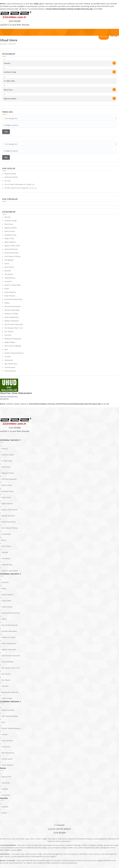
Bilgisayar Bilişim (60, 98)
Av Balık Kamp (9, 81)
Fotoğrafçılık (9, 260)
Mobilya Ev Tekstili (11, 313)
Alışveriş (60, 63)
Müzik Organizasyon (12, 317)
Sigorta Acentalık (8, 710)
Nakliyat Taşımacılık (12, 321)
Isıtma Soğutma (10, 292)
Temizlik (7, 356)
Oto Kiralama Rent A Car (14, 328)
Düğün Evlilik (9, 238)
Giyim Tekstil (9, 267)
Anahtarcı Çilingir (60, 72)
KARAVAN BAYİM (11, 177)
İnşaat (7, 288)
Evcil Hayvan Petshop (13, 256)
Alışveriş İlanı (6, 776)
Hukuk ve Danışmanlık (12, 285)
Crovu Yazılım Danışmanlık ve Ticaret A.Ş (19, 184)
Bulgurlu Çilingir (10, 173)
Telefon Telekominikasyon (14, 353)
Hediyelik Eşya (10, 278)
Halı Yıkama (9, 274)
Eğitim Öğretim (10, 242)
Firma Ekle (104, 36)
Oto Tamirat (9, 331)
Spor (6, 349)
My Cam (7, 181)
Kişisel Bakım (6, 600)
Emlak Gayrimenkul (11, 253)
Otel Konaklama (7, 661)
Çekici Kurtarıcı (10, 231)
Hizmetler (8, 281)
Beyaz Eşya (60, 89)
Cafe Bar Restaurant (9, 479)
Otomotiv (8, 335)
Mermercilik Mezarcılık (12, 306)
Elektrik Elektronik (11, 249)
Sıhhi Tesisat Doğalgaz (13, 346)
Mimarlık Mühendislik (12, 310)
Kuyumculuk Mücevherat (13, 299)
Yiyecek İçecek (10, 367)
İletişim (4, 813)
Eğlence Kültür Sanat (12, 245)
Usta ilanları (6, 795)
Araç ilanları (6, 783)
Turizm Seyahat (7, 740)
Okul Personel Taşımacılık (14, 324)
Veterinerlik (9, 360)
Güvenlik (8, 270)
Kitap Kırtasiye (10, 295)
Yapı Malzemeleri (11, 363)
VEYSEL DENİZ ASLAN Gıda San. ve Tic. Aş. (21, 188)
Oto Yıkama (6, 680)
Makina (7, 303)
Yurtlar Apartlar (10, 371)
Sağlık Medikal (10, 342)
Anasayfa (5, 806)
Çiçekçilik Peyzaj (10, 235)
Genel (7, 263)
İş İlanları (5, 789)
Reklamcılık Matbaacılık (13, 338)
